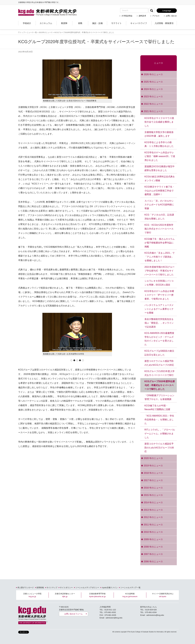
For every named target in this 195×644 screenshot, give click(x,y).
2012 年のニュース (153, 517)
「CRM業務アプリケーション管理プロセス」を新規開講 (159, 397)
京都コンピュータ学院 (32, 595)
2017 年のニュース (153, 480)
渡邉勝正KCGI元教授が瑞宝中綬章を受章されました (160, 168)
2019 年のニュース (153, 466)
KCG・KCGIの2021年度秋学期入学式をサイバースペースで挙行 (159, 229)
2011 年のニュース (153, 525)
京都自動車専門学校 (97, 595)
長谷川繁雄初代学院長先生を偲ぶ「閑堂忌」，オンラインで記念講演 (159, 323)
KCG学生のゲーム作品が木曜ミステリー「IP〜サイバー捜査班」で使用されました (159, 295)
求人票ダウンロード (26, 588)
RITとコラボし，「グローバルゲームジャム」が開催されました (160, 434)
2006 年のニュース (153, 562)
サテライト (116, 23)
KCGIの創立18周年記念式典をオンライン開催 (160, 179)
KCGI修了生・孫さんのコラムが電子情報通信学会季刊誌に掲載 (160, 243)
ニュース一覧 (32, 32)
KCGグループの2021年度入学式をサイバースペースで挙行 (160, 373)
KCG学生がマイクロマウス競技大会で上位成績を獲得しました (159, 122)
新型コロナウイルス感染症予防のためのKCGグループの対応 (159, 448)
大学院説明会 (127, 16)
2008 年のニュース (153, 547)
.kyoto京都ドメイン (110, 588)
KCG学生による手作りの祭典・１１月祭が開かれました (159, 144)
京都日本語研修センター (65, 595)
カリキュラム (46, 23)
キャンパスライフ (139, 23)
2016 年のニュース (153, 488)
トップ (22, 32)
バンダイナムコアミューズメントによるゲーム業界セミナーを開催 (159, 309)
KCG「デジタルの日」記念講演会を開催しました (159, 217)
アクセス (156, 16)
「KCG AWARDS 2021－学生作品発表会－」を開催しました (159, 420)
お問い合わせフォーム (74, 614)
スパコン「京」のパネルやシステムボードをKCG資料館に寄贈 (159, 205)
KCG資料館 (130, 595)
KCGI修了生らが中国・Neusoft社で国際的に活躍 (157, 408)
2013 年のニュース (153, 510)
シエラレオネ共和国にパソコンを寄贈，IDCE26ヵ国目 (159, 283)
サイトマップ (52, 588)
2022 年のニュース (153, 104)
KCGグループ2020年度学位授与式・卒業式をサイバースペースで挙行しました (160, 385)
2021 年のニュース (153, 111)
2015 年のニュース (153, 495)
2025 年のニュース (153, 82)
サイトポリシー (66, 588)
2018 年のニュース (153, 473)
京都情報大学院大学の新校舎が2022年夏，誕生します (159, 134)
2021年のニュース (46, 32)
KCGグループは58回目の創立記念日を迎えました (159, 353)
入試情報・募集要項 (164, 23)
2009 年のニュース (153, 539)
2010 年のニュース (153, 532)
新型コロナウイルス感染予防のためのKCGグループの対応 (159, 363)
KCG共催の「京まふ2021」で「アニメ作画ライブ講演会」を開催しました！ (160, 257)
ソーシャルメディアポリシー (87, 588)
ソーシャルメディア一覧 (130, 588)
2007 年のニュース (153, 554)
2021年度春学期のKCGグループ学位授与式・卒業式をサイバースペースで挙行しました (160, 271)
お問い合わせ (171, 16)
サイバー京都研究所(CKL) (163, 595)
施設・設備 (97, 23)
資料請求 (142, 16)
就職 (80, 23)
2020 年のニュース (153, 458)
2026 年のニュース (153, 74)
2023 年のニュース (153, 97)
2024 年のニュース (153, 89)
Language (167, 11)
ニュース (158, 63)
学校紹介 (27, 23)
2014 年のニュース (153, 502)
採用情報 (40, 588)
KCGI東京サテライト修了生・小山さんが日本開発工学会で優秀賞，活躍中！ (160, 191)
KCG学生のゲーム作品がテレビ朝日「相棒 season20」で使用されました (160, 156)
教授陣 (64, 23)
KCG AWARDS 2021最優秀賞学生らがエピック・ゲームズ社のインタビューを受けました (159, 339)
